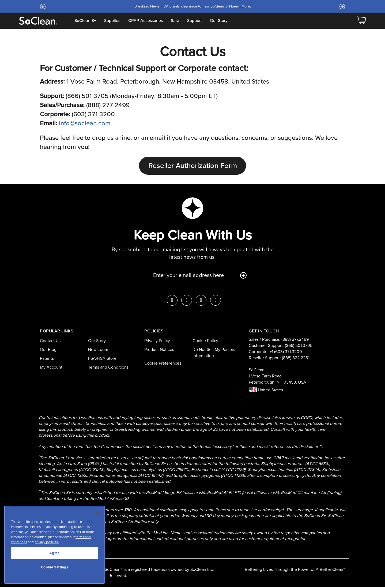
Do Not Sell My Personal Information (215, 354)
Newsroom (98, 351)
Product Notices (159, 351)
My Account (51, 368)
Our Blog (48, 351)
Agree (54, 553)
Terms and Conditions (108, 368)
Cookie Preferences (163, 364)
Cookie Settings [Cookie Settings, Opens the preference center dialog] (55, 567)
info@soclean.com (85, 123)
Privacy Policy (157, 342)
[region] (54, 545)
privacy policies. (47, 542)
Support (195, 21)
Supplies (112, 21)
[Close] (98, 514)
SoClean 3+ (85, 21)
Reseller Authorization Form (193, 166)
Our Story (219, 21)
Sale (175, 21)
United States (266, 391)
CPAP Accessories (146, 21)
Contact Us (50, 342)
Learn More (237, 6)
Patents (47, 360)
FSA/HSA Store (102, 360)
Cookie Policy (205, 342)
